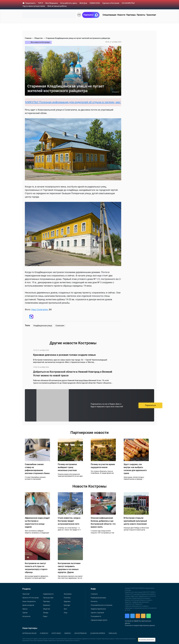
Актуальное (26, 616)
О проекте (94, 594)
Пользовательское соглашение (101, 605)
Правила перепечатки (98, 609)
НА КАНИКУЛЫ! (128, 3)
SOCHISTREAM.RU (81, 633)
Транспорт (151, 15)
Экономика (68, 594)
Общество (39, 38)
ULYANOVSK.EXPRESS (98, 633)
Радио (45, 616)
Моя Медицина (52, 3)
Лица (66, 613)
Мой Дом (83, 3)
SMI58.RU (68, 633)
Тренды (46, 613)
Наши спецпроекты (29, 601)
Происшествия (48, 598)
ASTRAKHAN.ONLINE (29, 633)
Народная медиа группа (99, 620)
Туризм (25, 613)
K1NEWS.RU (44, 633)
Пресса (25, 609)
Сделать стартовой (97, 613)
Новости (121, 15)
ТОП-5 (41, 3)
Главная (28, 38)
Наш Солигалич (40, 310)
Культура (67, 605)
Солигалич (60, 326)
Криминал (46, 605)
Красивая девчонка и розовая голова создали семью (64, 355)
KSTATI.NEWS (56, 633)
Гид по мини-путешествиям (34, 6)
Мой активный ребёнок (57, 6)
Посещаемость (96, 616)
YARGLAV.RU (113, 633)
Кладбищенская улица (43, 326)
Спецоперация (109, 15)
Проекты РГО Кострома (31, 598)
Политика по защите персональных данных (140, 625)
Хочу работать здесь (69, 3)
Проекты (141, 15)
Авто (65, 609)
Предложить (30, 3)
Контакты (94, 601)
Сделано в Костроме (111, 3)
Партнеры (131, 15)
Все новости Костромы (40, 42)
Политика (67, 598)
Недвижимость (48, 594)
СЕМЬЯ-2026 (95, 3)
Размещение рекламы (98, 598)
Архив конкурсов (28, 605)
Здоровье (67, 601)
